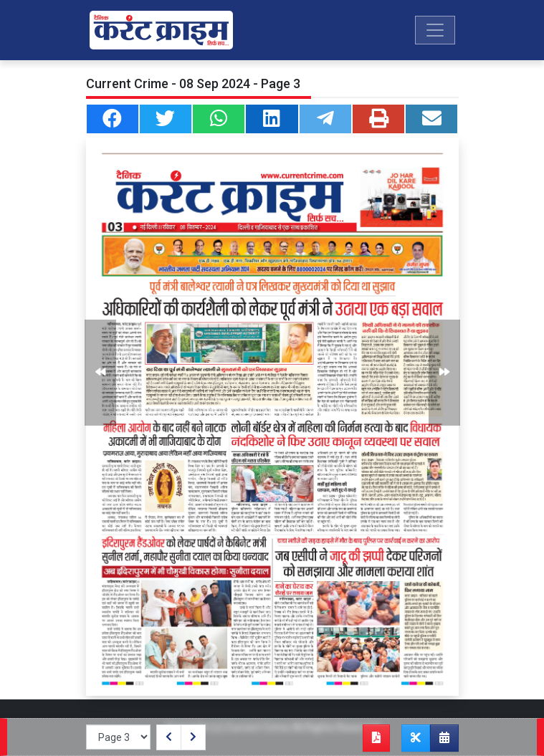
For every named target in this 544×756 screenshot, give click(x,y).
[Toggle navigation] (435, 30)
